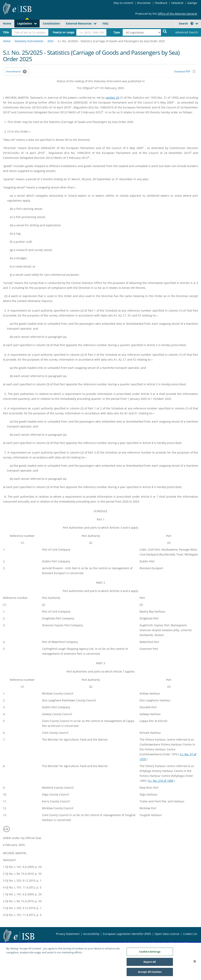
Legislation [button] (25, 23)
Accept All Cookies (150, 974)
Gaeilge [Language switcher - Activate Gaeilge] (192, 3)
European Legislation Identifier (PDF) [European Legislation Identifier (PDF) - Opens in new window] (127, 934)
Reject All (150, 964)
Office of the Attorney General (177, 14)
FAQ (105, 23)
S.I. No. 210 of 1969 (161, 781)
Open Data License (167, 934)
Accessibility (91, 934)
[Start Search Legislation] (165, 31)
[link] (184, 32)
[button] (192, 23)
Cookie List (190, 934)
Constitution (51, 23)
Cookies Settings (150, 953)
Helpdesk (177, 3)
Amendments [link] (13, 71)
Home (7, 23)
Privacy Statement (68, 934)
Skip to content (123, 3)
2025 (50, 41)
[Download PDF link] (185, 71)
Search (186, 23)
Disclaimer (144, 3)
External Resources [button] (79, 23)
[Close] (195, 963)
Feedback (161, 3)
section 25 (112, 98)
